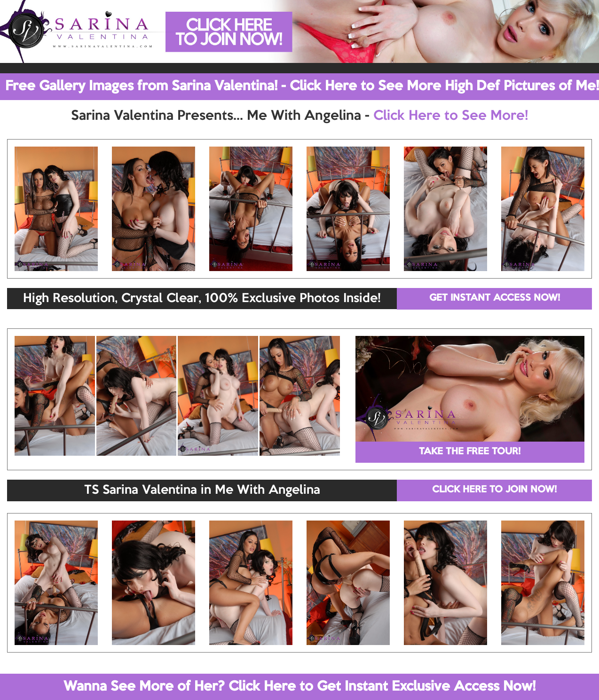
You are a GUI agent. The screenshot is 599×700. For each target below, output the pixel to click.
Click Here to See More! (451, 116)
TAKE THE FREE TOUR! (470, 452)
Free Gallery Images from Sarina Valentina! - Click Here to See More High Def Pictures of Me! (302, 86)
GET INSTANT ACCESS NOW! (495, 298)
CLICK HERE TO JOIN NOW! (494, 490)
